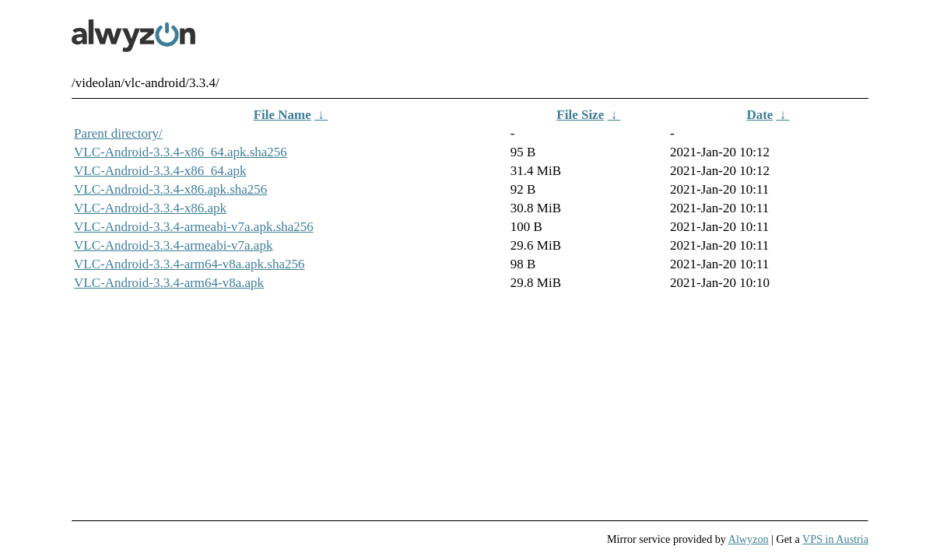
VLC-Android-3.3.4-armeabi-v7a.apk (173, 245)
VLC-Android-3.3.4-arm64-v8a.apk (169, 283)
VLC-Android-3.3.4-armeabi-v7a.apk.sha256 (194, 227)
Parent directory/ (118, 133)
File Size (580, 115)
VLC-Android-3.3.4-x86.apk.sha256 (170, 189)
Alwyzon (749, 539)
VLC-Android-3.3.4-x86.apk (150, 208)
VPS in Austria (835, 539)
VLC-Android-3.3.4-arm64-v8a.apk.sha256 (189, 264)
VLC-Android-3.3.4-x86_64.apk (160, 171)
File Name (282, 115)
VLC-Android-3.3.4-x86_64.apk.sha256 (181, 152)
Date (759, 115)
